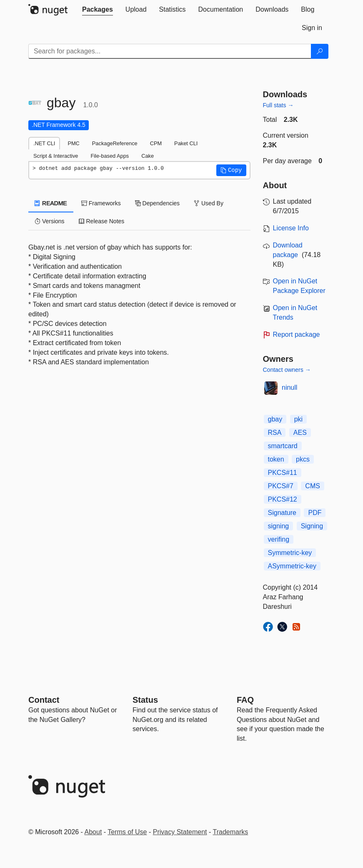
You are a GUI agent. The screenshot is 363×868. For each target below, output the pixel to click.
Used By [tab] (209, 203)
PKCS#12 (283, 499)
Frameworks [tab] (101, 203)
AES (300, 433)
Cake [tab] (148, 156)
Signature (282, 513)
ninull (289, 387)
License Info (291, 228)
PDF (315, 513)
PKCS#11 (283, 473)
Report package (297, 334)
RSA (275, 433)
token (276, 459)
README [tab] (51, 203)
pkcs (303, 459)
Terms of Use (127, 832)
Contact (44, 700)
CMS (313, 486)
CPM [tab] (156, 143)
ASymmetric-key (292, 566)
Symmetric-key (290, 553)
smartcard (283, 446)
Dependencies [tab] (157, 203)
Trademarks (231, 832)
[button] (231, 170)
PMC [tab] (73, 143)
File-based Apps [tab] (110, 156)
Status (145, 700)
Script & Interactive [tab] (56, 156)
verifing (279, 539)
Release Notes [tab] (102, 221)
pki (298, 419)
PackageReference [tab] (115, 143)
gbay (275, 419)
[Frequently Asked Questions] (245, 700)
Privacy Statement (180, 832)
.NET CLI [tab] (44, 143)
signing (279, 526)
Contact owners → (287, 370)
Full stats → (278, 105)
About (93, 832)
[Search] (320, 51)
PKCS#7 (281, 486)
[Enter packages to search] (170, 51)
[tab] (98, 10)
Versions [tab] (50, 221)
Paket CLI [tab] (186, 143)
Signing (312, 526)
